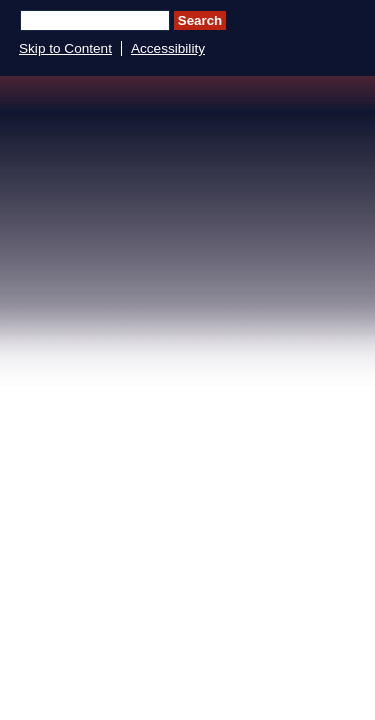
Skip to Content (65, 48)
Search (200, 20)
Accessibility (168, 48)
